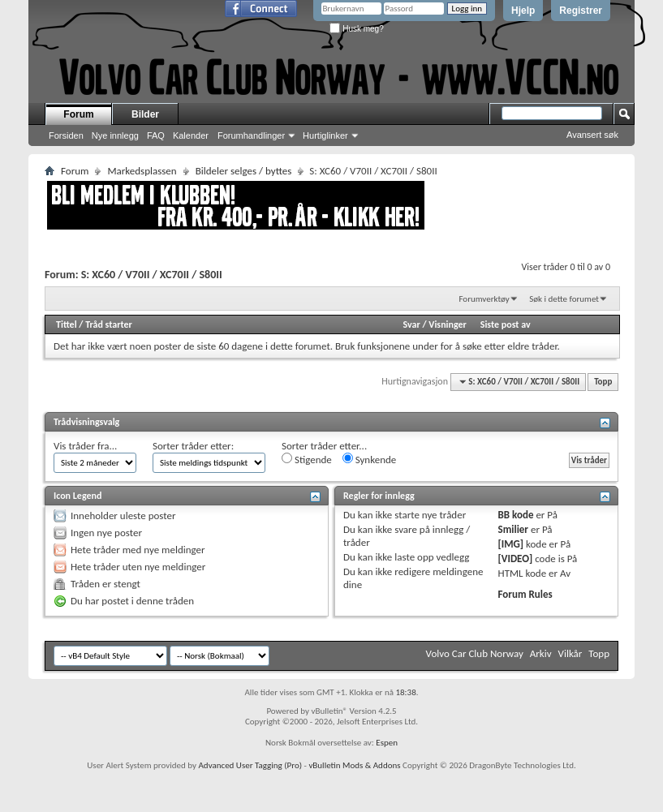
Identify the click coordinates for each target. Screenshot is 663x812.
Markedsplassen (142, 171)
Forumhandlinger (251, 135)
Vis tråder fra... (85, 446)
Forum (78, 114)
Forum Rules (525, 594)
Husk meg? (356, 29)
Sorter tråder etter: (193, 446)
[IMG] (511, 544)
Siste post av (506, 324)
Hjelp (523, 11)
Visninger (448, 324)
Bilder (145, 114)
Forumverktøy (484, 299)
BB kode (516, 515)
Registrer (581, 11)
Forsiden (66, 135)
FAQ (156, 135)
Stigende (307, 459)
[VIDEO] (516, 559)
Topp (603, 382)
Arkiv (541, 653)
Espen (387, 743)
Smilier (513, 529)
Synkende (370, 459)
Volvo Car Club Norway (475, 653)
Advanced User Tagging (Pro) (250, 765)
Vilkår (570, 653)
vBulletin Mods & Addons (354, 765)
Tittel (67, 324)
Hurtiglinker (325, 135)
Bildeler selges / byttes (244, 171)
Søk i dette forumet (564, 299)
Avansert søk (592, 135)
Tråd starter (109, 324)
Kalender (191, 135)
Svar (411, 324)
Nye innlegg (115, 135)
